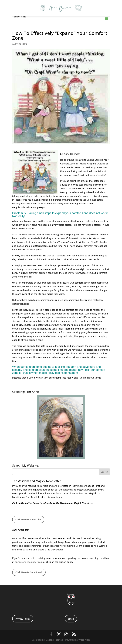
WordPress (84, 640)
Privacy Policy (23, 619)
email (71, 619)
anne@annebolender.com (29, 562)
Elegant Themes (54, 640)
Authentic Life (20, 44)
